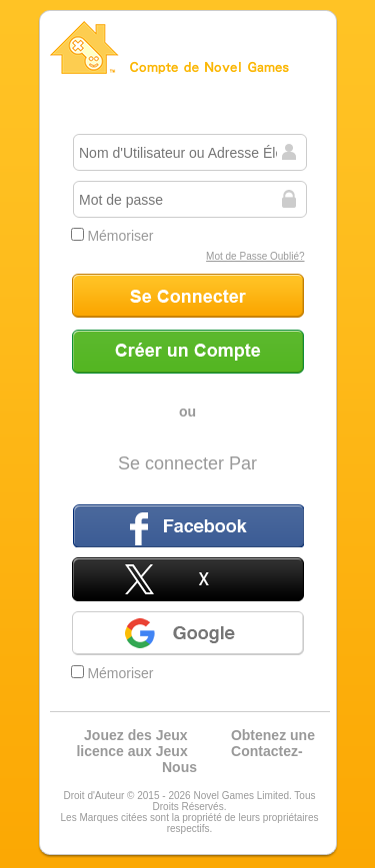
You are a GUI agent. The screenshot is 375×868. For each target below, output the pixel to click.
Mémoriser (112, 236)
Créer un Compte (188, 352)
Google (188, 633)
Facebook (188, 525)
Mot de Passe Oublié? (255, 256)
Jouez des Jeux (136, 735)
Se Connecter (188, 296)
